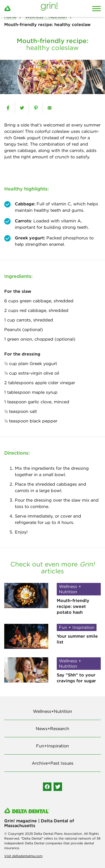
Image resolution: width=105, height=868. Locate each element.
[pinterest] (36, 108)
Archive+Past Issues (53, 763)
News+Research (52, 729)
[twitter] (22, 108)
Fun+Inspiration (52, 746)
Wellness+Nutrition (52, 711)
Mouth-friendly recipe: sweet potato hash (73, 606)
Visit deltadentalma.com (23, 856)
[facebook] (8, 108)
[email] (49, 108)
